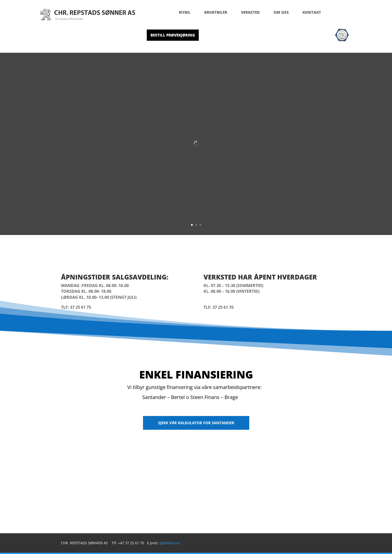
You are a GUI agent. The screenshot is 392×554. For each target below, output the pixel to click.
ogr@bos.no (169, 543)
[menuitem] (185, 12)
